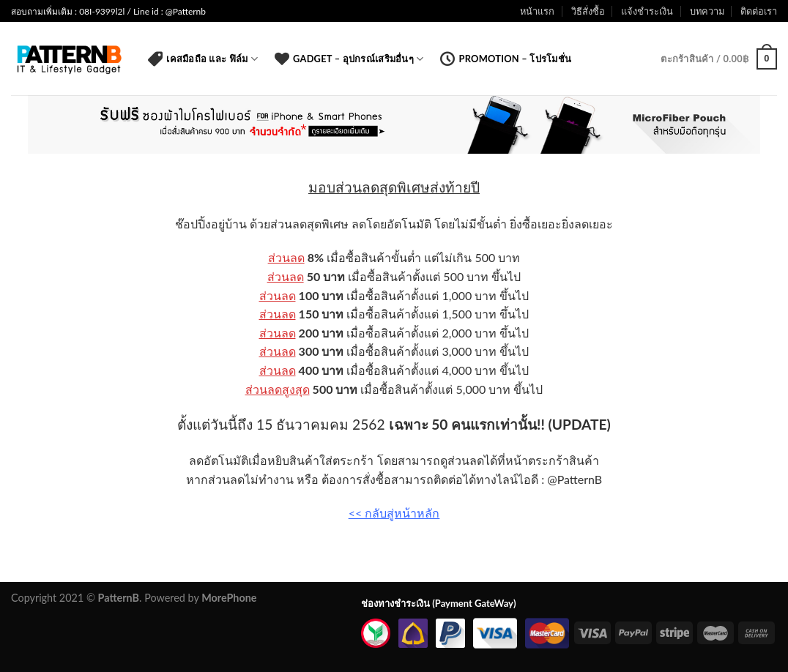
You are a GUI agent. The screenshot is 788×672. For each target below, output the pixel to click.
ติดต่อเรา (759, 11)
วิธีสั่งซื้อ (588, 11)
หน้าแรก (537, 11)
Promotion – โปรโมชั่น (506, 59)
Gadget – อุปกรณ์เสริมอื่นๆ (349, 59)
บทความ (707, 11)
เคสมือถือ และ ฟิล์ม (203, 59)
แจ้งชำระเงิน (647, 11)
